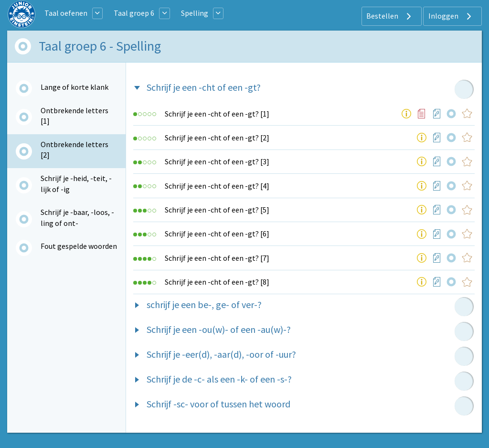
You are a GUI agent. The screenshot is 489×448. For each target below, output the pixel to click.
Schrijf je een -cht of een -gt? (204, 87)
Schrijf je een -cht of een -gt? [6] (217, 234)
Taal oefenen (66, 13)
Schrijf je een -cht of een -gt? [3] (217, 161)
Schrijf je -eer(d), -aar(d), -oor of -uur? (221, 354)
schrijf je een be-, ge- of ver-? (204, 304)
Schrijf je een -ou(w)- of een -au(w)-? (219, 329)
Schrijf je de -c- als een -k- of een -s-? (219, 379)
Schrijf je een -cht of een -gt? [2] (217, 138)
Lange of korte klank (74, 87)
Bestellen (390, 16)
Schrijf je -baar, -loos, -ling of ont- (77, 217)
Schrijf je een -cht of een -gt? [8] (217, 282)
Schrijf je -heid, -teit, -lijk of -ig (76, 183)
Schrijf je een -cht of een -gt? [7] (217, 258)
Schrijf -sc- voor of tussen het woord (218, 404)
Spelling (195, 13)
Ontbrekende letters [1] (74, 116)
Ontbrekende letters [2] (74, 149)
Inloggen (451, 16)
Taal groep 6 (134, 13)
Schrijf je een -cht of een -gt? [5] (217, 210)
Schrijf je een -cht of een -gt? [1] (217, 114)
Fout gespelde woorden (79, 246)
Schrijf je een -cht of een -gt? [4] (217, 186)
